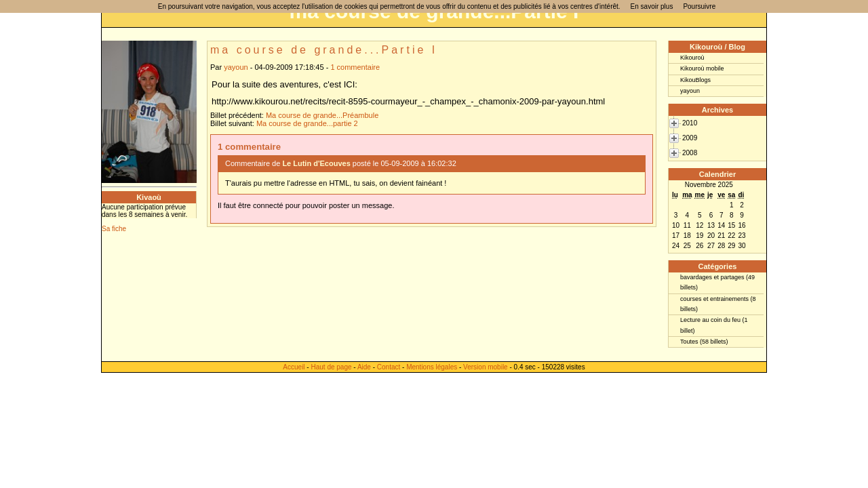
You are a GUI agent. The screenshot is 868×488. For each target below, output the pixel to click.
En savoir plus (652, 6)
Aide (364, 367)
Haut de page (331, 367)
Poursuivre (699, 6)
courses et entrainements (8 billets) (718, 304)
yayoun (236, 67)
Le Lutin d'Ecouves (316, 163)
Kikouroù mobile (702, 68)
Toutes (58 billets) (704, 342)
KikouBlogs (695, 80)
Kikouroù (692, 58)
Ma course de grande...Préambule (322, 115)
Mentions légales (432, 367)
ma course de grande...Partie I (324, 50)
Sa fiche (114, 229)
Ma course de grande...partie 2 (307, 123)
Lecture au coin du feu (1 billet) (714, 325)
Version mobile (486, 367)
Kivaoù (149, 197)
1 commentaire (355, 67)
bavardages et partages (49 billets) (717, 282)
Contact (389, 367)
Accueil (294, 367)
